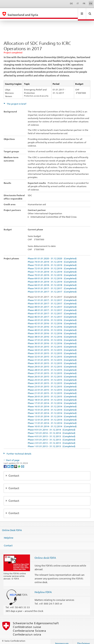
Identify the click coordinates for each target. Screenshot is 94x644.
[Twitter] (9, 463)
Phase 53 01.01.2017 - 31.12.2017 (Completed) (52, 288)
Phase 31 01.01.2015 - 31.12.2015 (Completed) (52, 356)
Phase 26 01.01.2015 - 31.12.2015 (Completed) (52, 373)
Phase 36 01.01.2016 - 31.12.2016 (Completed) (52, 340)
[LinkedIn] (12, 463)
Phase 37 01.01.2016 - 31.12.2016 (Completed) (52, 336)
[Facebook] (5, 463)
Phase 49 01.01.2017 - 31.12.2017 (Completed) (52, 303)
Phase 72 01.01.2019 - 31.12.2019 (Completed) (52, 265)
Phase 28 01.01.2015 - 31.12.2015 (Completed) (52, 366)
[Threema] (16, 463)
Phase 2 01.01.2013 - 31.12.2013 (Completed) (52, 439)
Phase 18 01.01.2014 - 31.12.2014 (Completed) (52, 396)
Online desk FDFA (45, 554)
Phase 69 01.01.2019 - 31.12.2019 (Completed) (52, 275)
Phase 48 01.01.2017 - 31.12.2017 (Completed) (52, 307)
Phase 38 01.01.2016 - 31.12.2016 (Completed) (52, 333)
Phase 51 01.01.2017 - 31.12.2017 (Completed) (52, 297)
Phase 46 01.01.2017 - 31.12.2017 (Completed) (52, 313)
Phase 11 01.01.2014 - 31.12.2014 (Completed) (52, 420)
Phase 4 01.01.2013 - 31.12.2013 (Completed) (52, 433)
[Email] (23, 463)
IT (78, 3)
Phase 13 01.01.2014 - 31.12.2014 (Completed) (52, 413)
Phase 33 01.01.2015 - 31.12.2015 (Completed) (52, 350)
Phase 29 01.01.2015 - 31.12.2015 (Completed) (52, 363)
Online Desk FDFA (12, 526)
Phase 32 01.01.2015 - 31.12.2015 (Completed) (52, 353)
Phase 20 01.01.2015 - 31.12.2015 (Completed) (52, 393)
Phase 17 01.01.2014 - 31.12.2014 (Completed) (52, 400)
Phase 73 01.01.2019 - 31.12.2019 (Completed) (52, 262)
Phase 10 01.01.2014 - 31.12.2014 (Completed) (52, 423)
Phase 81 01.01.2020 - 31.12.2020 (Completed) (52, 255)
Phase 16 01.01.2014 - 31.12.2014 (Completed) (52, 403)
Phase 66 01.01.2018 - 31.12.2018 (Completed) (52, 281)
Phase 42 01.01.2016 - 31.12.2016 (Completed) (52, 320)
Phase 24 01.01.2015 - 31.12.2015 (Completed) (52, 380)
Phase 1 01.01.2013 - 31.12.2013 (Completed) (52, 443)
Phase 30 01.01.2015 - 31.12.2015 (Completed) (52, 360)
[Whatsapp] (19, 463)
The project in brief (16, 100)
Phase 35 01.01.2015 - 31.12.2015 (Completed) (52, 343)
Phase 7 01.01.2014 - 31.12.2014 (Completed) (52, 429)
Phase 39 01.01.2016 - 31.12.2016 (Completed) (52, 330)
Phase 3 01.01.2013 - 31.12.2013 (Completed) (52, 436)
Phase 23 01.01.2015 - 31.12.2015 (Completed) (52, 383)
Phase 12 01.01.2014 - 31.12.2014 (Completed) (52, 416)
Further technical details (19, 450)
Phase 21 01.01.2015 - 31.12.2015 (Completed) (52, 390)
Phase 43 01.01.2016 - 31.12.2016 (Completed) (52, 317)
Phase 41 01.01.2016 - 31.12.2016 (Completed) (52, 323)
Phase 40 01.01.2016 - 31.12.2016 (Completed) (52, 327)
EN (91, 3)
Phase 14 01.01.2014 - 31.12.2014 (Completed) (52, 410)
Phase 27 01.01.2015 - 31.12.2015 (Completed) (52, 370)
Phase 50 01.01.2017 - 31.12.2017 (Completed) (52, 300)
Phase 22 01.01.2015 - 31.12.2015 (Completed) (52, 386)
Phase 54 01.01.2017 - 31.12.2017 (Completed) (52, 285)
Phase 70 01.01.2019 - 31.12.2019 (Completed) (52, 272)
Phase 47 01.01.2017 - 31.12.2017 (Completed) (52, 310)
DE (71, 3)
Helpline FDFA (43, 589)
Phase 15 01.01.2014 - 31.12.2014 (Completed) (52, 406)
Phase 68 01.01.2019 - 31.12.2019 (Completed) (52, 278)
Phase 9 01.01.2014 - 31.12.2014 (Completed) (52, 426)
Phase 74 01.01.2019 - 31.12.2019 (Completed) (52, 258)
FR (84, 3)
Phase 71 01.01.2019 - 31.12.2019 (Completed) (52, 268)
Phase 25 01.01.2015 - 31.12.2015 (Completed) (52, 376)
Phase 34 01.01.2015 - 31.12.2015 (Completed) (52, 346)
